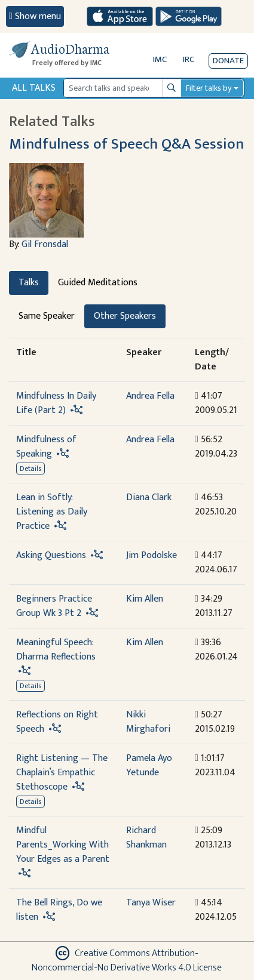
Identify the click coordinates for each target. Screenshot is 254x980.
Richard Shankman (146, 838)
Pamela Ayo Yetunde (149, 765)
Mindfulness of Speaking (46, 447)
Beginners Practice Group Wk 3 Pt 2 (54, 606)
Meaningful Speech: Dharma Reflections (56, 650)
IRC (189, 59)
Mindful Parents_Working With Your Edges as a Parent (63, 845)
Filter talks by (209, 88)
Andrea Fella (150, 396)
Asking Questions (51, 555)
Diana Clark (149, 497)
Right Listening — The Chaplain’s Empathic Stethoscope (62, 773)
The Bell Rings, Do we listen (59, 910)
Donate (228, 61)
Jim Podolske (152, 555)
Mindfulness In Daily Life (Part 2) (56, 403)
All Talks (34, 88)
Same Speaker (47, 316)
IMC (160, 59)
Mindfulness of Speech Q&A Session (126, 144)
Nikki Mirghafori (148, 722)
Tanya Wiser (151, 903)
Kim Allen (145, 599)
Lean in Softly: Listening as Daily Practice (52, 512)
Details (30, 469)
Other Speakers (125, 316)
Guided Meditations (98, 283)
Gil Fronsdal (45, 244)
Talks (29, 283)
